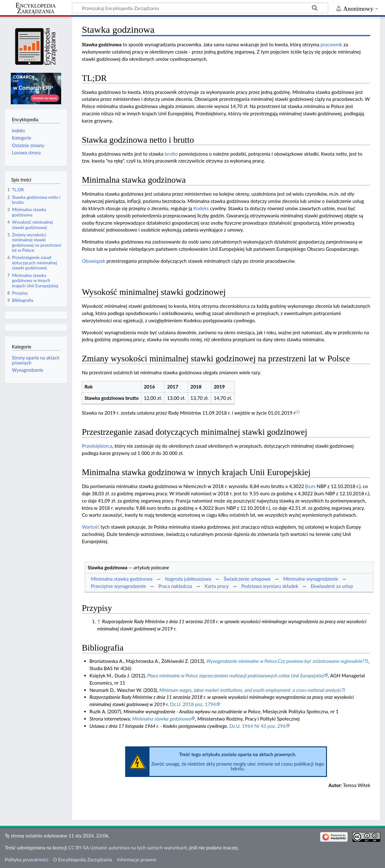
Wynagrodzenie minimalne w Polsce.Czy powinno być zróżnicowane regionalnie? (285, 661)
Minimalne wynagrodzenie (311, 579)
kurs (311, 486)
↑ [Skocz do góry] (99, 621)
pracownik (331, 44)
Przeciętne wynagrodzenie (118, 586)
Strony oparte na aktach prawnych (36, 360)
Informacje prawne (137, 859)
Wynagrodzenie (28, 370)
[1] (298, 412)
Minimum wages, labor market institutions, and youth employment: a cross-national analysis (250, 690)
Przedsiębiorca (97, 446)
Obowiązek (93, 261)
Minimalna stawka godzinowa (122, 579)
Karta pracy (217, 586)
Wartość (90, 527)
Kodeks (201, 208)
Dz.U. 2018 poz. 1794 (193, 704)
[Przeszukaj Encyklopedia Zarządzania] (200, 8)
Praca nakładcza (175, 586)
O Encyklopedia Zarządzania (83, 859)
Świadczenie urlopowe (247, 579)
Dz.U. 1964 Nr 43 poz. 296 (257, 726)
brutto (171, 154)
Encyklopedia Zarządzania (36, 8)
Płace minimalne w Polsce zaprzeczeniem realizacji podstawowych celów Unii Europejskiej (236, 675)
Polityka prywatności (26, 859)
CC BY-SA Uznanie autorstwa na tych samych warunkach (128, 848)
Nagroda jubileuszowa (188, 579)
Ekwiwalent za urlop (332, 586)
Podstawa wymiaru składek (270, 586)
